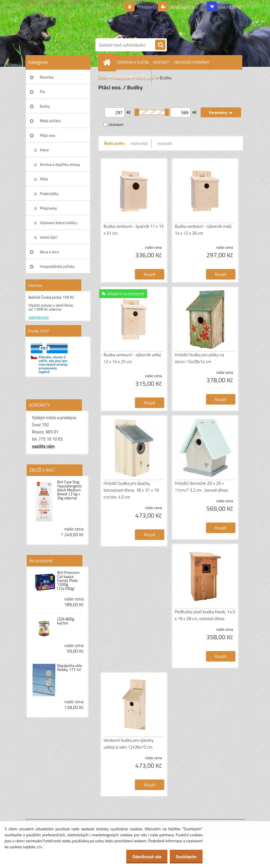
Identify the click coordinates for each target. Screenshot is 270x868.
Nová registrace (183, 7)
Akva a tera (49, 252)
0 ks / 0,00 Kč (230, 7)
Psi (43, 92)
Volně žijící (49, 237)
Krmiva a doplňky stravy (60, 164)
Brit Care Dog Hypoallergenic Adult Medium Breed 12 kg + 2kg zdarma (70, 490)
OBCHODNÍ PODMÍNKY (192, 62)
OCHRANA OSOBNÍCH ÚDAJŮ (129, 77)
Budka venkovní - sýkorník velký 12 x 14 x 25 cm (132, 358)
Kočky (45, 106)
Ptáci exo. (48, 135)
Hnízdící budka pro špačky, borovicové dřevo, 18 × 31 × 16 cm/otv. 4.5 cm (131, 490)
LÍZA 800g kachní (66, 621)
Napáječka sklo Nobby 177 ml (70, 668)
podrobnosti (39, 317)
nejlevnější (139, 143)
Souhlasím (185, 857)
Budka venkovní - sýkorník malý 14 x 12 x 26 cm (203, 230)
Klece (44, 150)
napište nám (43, 446)
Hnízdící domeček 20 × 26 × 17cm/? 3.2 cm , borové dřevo (201, 487)
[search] (160, 45)
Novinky (47, 77)
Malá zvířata (50, 121)
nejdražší (165, 143)
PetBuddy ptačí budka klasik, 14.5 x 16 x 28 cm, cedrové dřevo (205, 615)
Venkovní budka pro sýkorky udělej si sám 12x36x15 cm (129, 744)
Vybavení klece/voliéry (59, 223)
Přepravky (48, 208)
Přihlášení (142, 7)
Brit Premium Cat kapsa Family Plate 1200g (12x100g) (68, 580)
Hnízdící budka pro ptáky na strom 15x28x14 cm (199, 358)
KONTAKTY (161, 62)
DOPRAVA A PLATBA (133, 62)
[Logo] (168, 18)
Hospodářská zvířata (57, 266)
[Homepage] (108, 62)
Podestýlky (49, 193)
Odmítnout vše (144, 857)
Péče (44, 179)
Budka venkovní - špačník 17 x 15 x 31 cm (134, 230)
